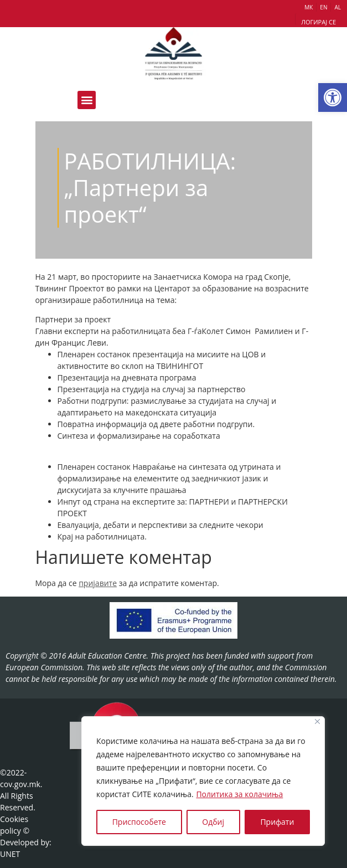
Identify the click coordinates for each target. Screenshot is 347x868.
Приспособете (139, 822)
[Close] (317, 721)
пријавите (98, 583)
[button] (333, 97)
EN (323, 7)
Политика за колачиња (239, 794)
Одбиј (213, 822)
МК (309, 7)
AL (338, 7)
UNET (10, 854)
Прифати (277, 822)
